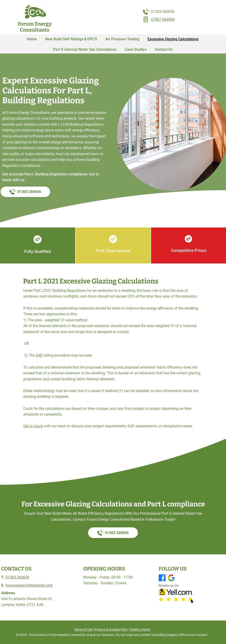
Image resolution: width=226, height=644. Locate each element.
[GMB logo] (171, 578)
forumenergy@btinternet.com (29, 585)
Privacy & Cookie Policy (111, 629)
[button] (136, 49)
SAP (39, 355)
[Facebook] (162, 578)
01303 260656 (163, 12)
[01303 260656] (25, 192)
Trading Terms (140, 629)
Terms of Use (83, 629)
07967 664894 (163, 19)
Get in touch (33, 426)
